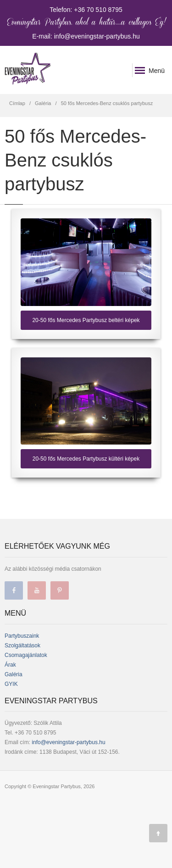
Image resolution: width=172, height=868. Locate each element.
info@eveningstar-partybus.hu (68, 742)
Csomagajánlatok (26, 655)
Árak (10, 665)
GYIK (11, 684)
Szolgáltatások (22, 645)
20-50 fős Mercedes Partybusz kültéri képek (86, 459)
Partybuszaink (22, 636)
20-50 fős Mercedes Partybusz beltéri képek (86, 320)
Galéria (43, 103)
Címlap (17, 103)
